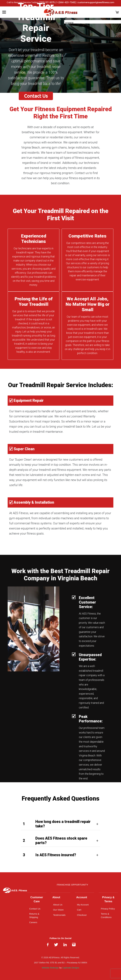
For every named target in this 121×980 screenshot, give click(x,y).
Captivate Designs (71, 968)
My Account (83, 905)
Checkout (82, 915)
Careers (33, 922)
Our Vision (58, 910)
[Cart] (117, 12)
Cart (79, 910)
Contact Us (36, 96)
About (56, 897)
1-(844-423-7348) (66, 2)
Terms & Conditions (106, 915)
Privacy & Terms (108, 899)
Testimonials (59, 915)
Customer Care (37, 899)
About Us (58, 905)
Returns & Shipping (34, 915)
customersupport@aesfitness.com (96, 2)
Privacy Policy (108, 909)
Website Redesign (50, 968)
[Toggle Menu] (4, 12)
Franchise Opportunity (72, 885)
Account (82, 897)
